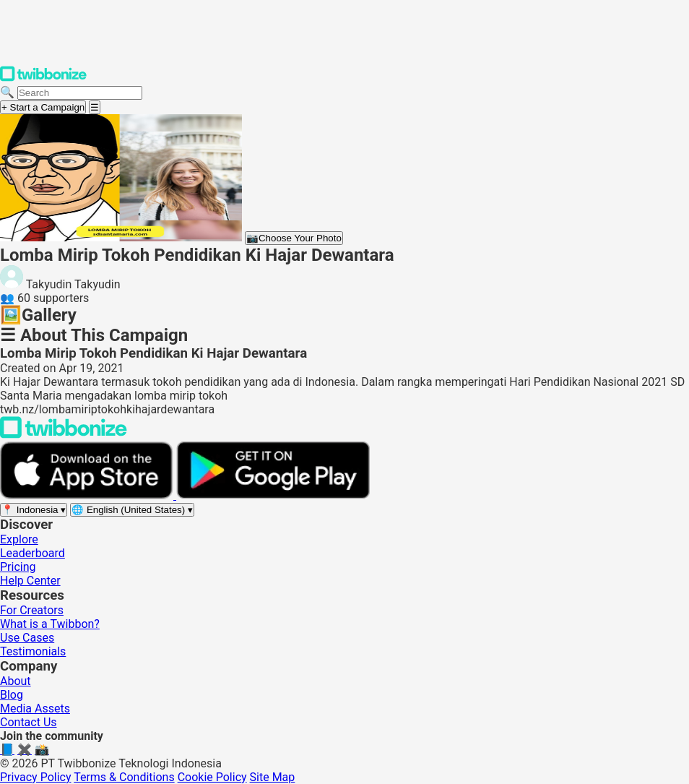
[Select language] (132, 510)
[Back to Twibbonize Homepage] (64, 435)
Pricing (18, 567)
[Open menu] (95, 107)
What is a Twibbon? (50, 624)
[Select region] (34, 510)
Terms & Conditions (124, 777)
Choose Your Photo (294, 238)
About (16, 681)
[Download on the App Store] (88, 495)
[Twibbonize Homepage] (43, 78)
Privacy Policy (36, 777)
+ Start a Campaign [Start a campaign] (43, 107)
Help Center (30, 581)
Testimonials (33, 651)
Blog (12, 695)
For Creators (32, 610)
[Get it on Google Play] (273, 495)
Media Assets (35, 708)
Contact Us (29, 722)
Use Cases (27, 638)
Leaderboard (32, 553)
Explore (19, 539)
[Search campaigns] (80, 93)
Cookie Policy (212, 777)
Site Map (273, 777)
